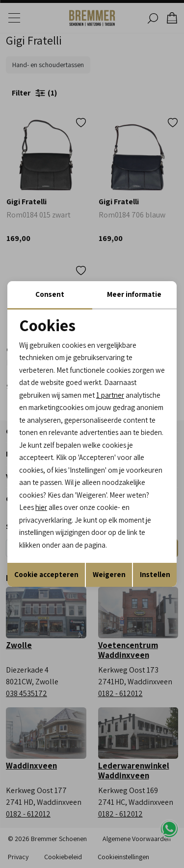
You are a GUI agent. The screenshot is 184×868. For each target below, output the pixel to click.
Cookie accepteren (46, 574)
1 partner (110, 395)
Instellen (155, 574)
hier (41, 507)
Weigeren (109, 574)
